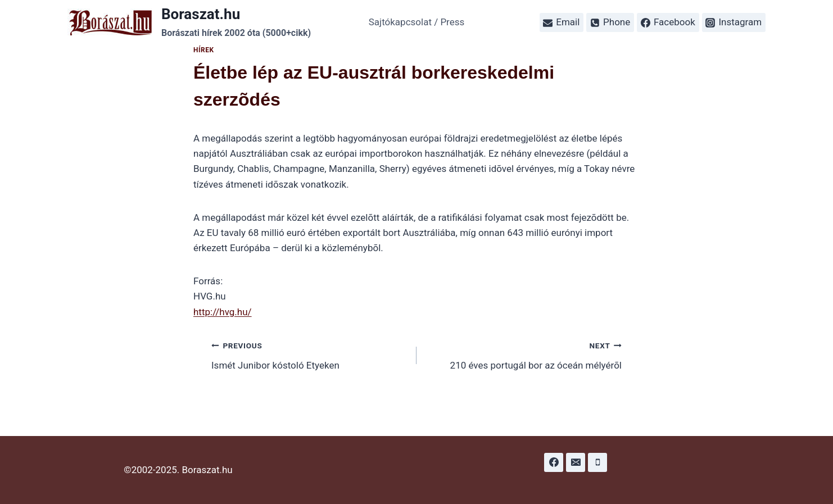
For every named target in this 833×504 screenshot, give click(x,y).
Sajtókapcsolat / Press (417, 22)
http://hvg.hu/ (223, 312)
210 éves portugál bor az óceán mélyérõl (524, 354)
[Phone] (597, 462)
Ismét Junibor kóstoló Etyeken (309, 354)
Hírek (204, 50)
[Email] (576, 462)
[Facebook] (554, 462)
